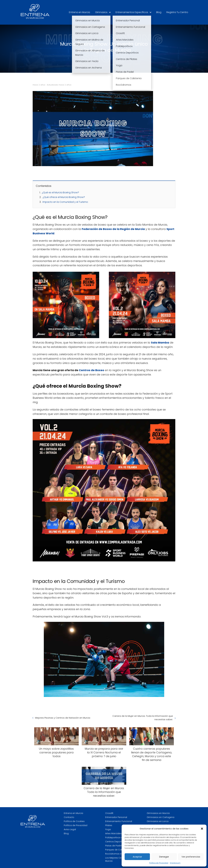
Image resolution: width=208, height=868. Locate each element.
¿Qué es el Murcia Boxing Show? (60, 192)
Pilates (109, 825)
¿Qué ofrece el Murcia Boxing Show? (64, 197)
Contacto (69, 817)
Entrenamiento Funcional (119, 821)
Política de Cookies (74, 821)
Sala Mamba (160, 343)
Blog (159, 12)
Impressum (175, 863)
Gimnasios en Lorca (158, 821)
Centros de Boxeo (91, 370)
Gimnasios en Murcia (158, 813)
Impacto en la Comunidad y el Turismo (65, 202)
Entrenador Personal (116, 817)
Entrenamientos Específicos (132, 12)
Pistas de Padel (113, 846)
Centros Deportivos (116, 842)
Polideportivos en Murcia (118, 838)
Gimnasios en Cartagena (161, 817)
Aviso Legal (70, 829)
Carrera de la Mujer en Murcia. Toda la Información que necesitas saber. (143, 718)
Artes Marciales (113, 833)
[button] (202, 829)
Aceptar (137, 857)
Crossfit (109, 813)
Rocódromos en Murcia (118, 854)
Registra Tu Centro (177, 12)
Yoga (108, 829)
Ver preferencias (191, 857)
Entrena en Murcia (79, 12)
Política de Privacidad (159, 863)
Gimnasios (101, 12)
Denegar (164, 857)
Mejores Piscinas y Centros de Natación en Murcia (63, 718)
